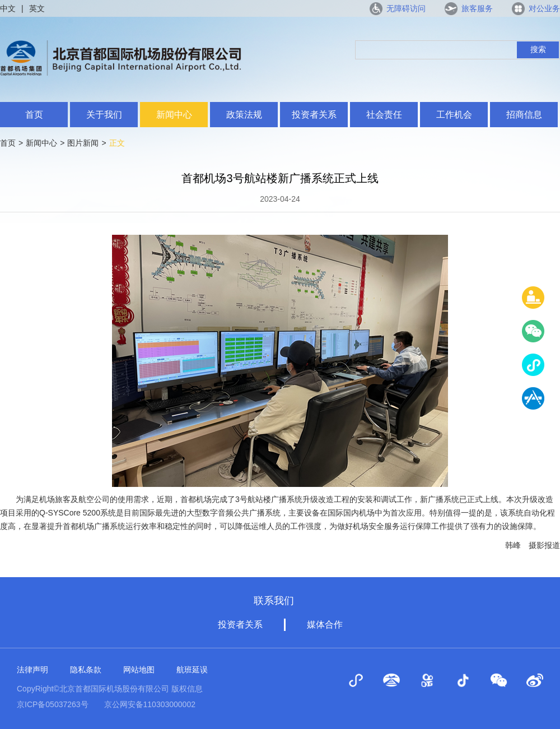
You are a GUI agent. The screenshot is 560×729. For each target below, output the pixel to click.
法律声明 (32, 670)
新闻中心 (174, 115)
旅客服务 (477, 8)
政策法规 (244, 115)
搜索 (538, 49)
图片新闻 (83, 143)
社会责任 (384, 115)
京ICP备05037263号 (53, 704)
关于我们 (104, 115)
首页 (34, 115)
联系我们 (274, 601)
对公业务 (544, 8)
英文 (37, 8)
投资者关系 (314, 115)
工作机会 (454, 115)
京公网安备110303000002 (150, 704)
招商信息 (524, 115)
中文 (8, 8)
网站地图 (139, 670)
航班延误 (192, 670)
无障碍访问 (406, 8)
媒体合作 (325, 624)
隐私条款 (86, 670)
